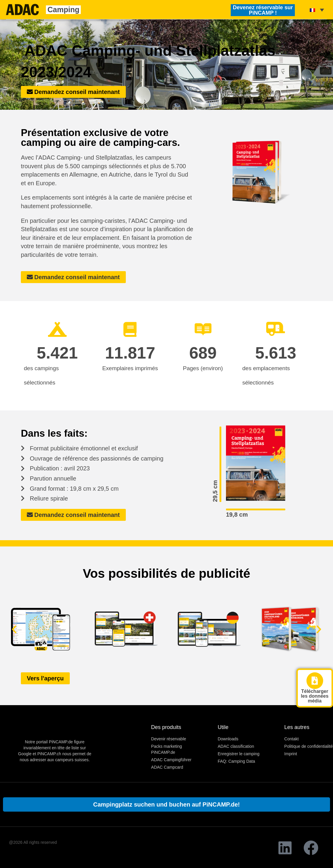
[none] (317, 10)
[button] (14, 629)
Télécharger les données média (315, 696)
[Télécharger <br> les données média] (315, 681)
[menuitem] (317, 10)
